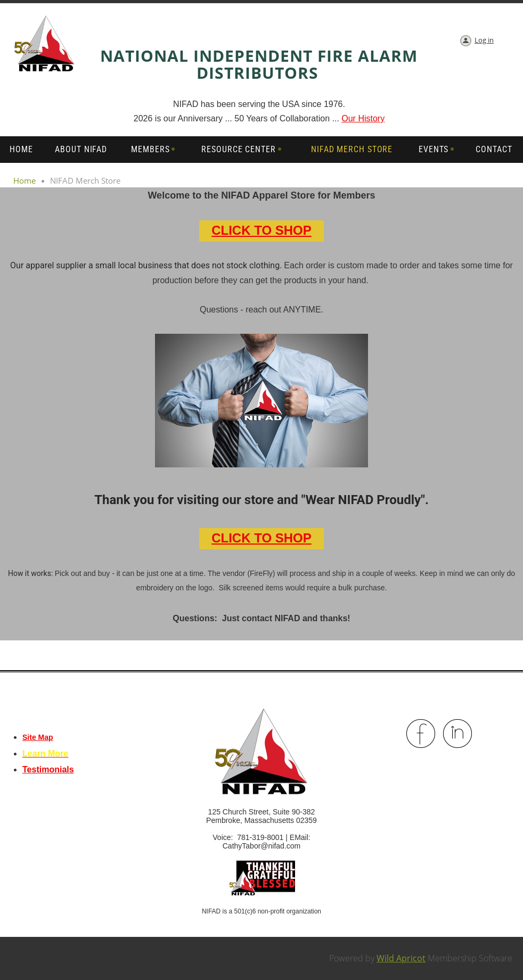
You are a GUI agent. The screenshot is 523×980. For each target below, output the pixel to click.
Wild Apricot (401, 958)
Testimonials (48, 769)
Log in (484, 40)
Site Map (38, 737)
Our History (363, 118)
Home (24, 180)
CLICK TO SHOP (261, 230)
